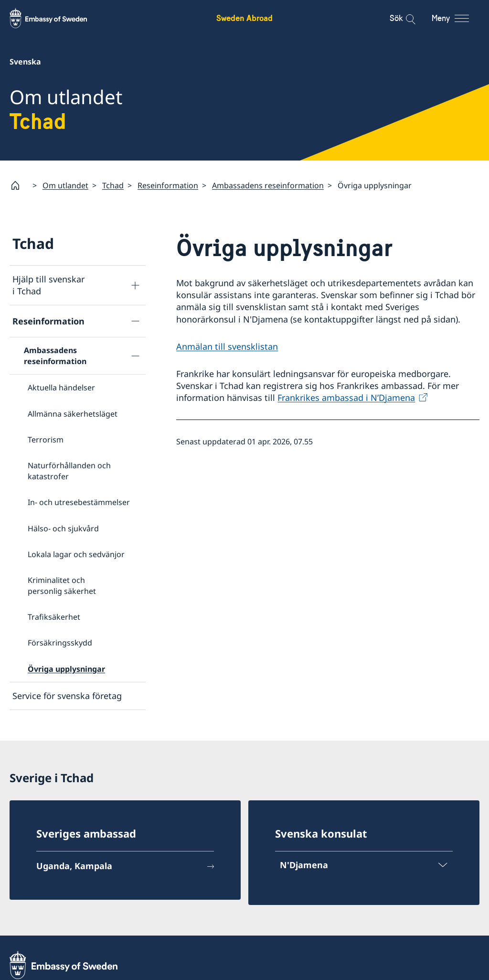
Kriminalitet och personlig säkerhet (62, 585)
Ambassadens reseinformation (268, 185)
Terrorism (46, 440)
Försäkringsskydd (60, 643)
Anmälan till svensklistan (227, 346)
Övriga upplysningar (66, 669)
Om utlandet (65, 185)
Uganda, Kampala (74, 866)
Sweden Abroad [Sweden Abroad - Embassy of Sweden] (244, 18)
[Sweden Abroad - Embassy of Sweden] (57, 18)
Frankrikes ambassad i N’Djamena (346, 398)
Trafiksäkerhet (54, 617)
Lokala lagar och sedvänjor (76, 554)
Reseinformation (168, 185)
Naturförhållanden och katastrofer (69, 471)
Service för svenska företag (67, 696)
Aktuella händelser (61, 388)
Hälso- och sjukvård (63, 528)
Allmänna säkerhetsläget (73, 413)
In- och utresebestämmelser (79, 502)
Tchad (113, 185)
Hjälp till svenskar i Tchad (48, 285)
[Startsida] (19, 185)
